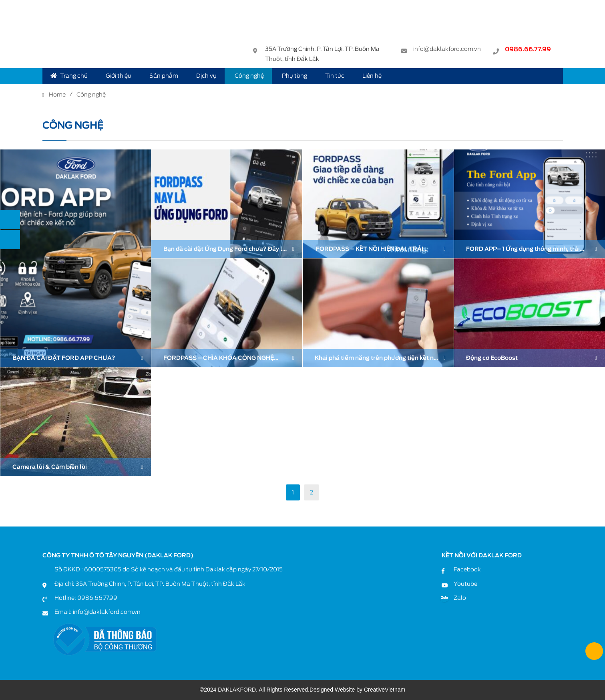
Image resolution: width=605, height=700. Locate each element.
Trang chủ (69, 76)
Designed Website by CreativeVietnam (357, 690)
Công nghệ (249, 76)
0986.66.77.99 (528, 50)
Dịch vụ (206, 76)
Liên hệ (372, 76)
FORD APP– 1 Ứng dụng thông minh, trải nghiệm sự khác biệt (523, 250)
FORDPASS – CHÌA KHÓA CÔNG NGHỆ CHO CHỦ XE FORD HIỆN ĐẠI (219, 359)
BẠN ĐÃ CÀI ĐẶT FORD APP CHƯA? (64, 358)
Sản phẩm (164, 76)
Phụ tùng (294, 76)
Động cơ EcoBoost (492, 358)
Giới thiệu (119, 76)
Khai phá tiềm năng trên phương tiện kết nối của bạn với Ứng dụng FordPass (377, 359)
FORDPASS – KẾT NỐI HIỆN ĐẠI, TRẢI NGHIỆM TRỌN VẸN (369, 250)
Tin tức (335, 76)
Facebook (467, 569)
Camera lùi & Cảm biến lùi (50, 467)
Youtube (465, 584)
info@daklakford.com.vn (447, 50)
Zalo (460, 598)
